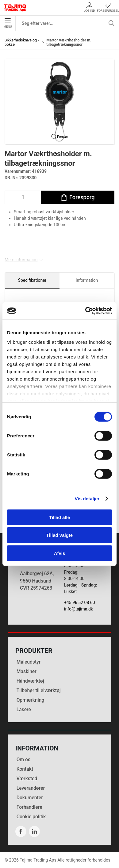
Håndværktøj (30, 681)
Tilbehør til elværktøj (39, 690)
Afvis (60, 553)
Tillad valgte (60, 535)
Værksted (27, 779)
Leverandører (31, 788)
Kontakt (25, 769)
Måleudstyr (29, 662)
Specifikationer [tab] (32, 280)
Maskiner (27, 671)
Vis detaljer (87, 499)
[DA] (15, 8)
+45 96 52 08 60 (80, 603)
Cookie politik (31, 817)
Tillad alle (60, 517)
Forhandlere (29, 807)
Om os (23, 759)
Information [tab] (87, 280)
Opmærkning (31, 700)
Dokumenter (30, 798)
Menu (8, 23)
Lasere (24, 709)
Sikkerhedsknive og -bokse (22, 42)
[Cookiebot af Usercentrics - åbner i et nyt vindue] (85, 311)
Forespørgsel (108, 7)
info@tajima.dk (79, 609)
